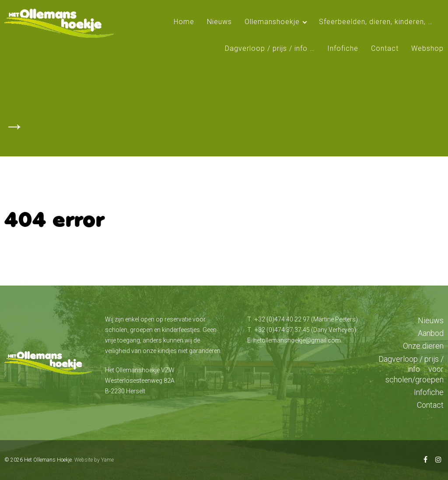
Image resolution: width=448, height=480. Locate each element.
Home (184, 22)
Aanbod (431, 333)
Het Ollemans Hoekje (48, 460)
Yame (107, 460)
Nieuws (219, 22)
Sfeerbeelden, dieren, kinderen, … (376, 22)
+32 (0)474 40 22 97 (282, 319)
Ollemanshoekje (272, 22)
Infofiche (343, 48)
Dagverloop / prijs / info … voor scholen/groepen (411, 369)
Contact (385, 48)
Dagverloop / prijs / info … (270, 48)
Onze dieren (423, 346)
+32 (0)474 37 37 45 (282, 330)
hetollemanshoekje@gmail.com (297, 340)
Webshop (427, 48)
